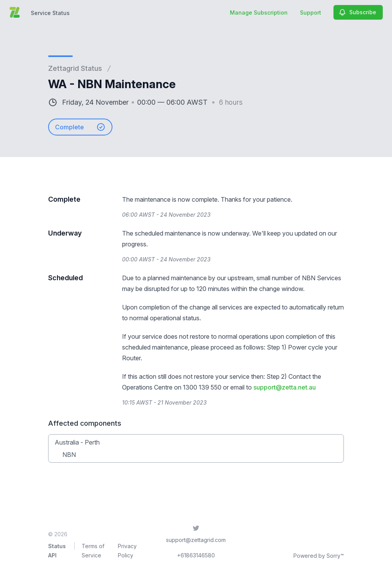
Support (311, 13)
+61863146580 (196, 555)
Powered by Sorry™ (319, 556)
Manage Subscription (259, 13)
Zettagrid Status (75, 68)
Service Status (50, 13)
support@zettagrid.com (196, 540)
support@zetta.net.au (285, 387)
